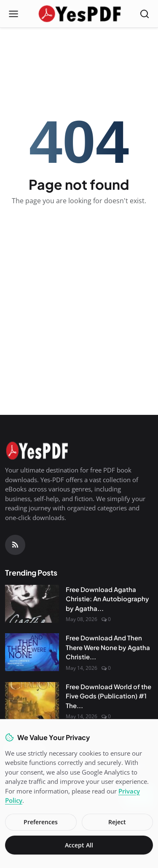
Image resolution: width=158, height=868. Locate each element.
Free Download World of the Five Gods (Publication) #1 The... (108, 696)
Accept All (79, 845)
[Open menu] (13, 14)
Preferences (41, 822)
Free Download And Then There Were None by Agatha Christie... (108, 647)
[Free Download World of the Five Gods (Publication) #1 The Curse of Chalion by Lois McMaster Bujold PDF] (32, 701)
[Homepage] (79, 14)
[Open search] (145, 14)
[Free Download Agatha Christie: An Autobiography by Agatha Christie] (32, 604)
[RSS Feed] (15, 545)
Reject (117, 822)
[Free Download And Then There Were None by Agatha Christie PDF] (32, 652)
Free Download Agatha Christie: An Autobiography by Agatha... (107, 599)
